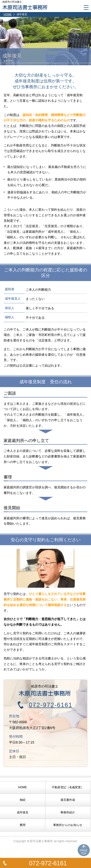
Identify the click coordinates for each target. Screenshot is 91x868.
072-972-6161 (48, 863)
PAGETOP (84, 852)
